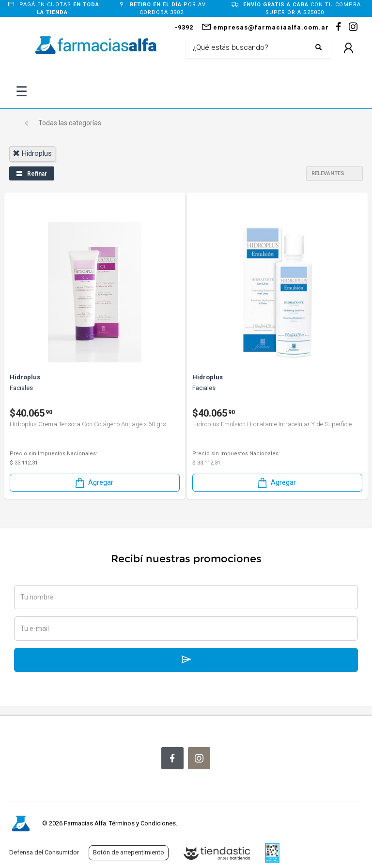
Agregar (93, 483)
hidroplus (32, 153)
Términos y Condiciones (142, 823)
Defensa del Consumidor (44, 852)
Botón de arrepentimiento (129, 852)
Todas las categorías (70, 123)
